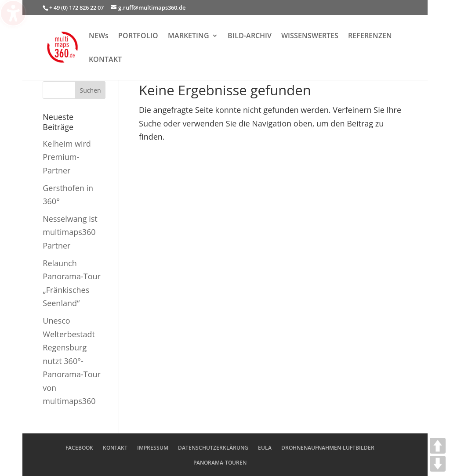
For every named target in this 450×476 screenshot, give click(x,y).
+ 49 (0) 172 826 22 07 (76, 7)
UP (438, 446)
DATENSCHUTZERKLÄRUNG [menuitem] (213, 448)
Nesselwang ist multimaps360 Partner (70, 232)
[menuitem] (310, 44)
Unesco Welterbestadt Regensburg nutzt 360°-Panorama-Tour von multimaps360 (72, 361)
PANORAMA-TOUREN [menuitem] (220, 463)
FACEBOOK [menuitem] (79, 448)
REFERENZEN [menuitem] (370, 36)
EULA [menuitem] (265, 448)
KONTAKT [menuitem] (105, 60)
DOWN (438, 464)
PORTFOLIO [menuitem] (138, 36)
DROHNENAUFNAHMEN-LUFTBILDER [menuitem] (328, 448)
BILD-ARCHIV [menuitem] (250, 36)
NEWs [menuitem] (99, 36)
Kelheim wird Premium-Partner (67, 157)
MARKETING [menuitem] (189, 36)
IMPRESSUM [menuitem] (153, 448)
